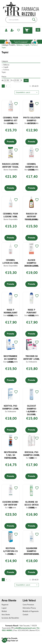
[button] (27, 92)
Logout (4, 608)
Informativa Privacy (29, 608)
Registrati (5, 605)
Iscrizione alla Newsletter (10, 618)
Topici (4, 72)
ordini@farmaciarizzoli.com (25, 628)
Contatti (25, 615)
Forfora (34, 45)
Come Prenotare (28, 605)
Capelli (27, 45)
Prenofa (14, 638)
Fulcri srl (15, 641)
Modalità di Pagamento (31, 611)
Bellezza (20, 45)
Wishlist (4, 611)
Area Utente (6, 615)
